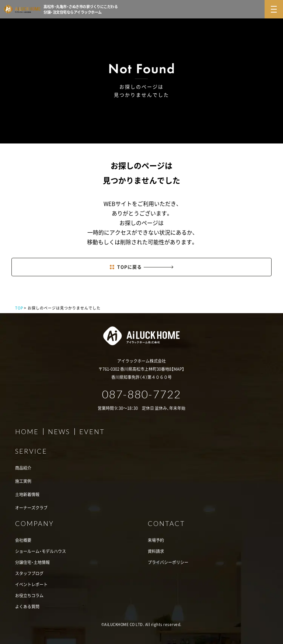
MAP (178, 369)
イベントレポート (31, 584)
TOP (19, 308)
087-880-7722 (141, 394)
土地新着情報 (27, 494)
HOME (27, 432)
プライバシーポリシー (168, 562)
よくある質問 (27, 607)
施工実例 (23, 481)
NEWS (59, 432)
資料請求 (156, 551)
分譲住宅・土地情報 (32, 562)
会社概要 (23, 540)
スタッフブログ (29, 573)
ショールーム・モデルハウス (41, 551)
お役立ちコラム (29, 595)
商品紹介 (23, 468)
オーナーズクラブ (31, 508)
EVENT (92, 432)
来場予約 (156, 540)
